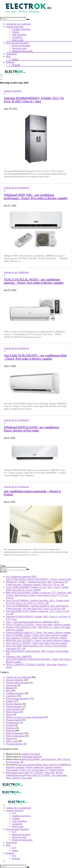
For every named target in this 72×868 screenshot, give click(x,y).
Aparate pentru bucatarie (18, 683)
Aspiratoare (11, 54)
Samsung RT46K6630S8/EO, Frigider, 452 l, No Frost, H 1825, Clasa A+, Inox (34, 100)
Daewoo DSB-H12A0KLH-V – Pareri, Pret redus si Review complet (38, 632)
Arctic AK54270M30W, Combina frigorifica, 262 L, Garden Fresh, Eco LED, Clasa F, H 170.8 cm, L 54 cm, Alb (38, 602)
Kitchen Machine (14, 704)
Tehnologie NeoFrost (32, 757)
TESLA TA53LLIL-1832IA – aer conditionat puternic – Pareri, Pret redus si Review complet (34, 281)
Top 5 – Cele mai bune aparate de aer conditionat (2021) (33, 622)
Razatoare (11, 728)
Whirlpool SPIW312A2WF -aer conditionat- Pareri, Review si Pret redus (32, 429)
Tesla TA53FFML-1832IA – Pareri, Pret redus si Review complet (37, 635)
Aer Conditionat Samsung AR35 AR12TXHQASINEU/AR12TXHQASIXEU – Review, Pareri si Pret (39, 578)
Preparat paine (13, 723)
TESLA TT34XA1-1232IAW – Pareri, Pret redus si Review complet (38, 624)
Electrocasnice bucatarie (17, 43)
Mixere (9, 715)
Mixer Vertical (13, 712)
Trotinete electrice (14, 744)
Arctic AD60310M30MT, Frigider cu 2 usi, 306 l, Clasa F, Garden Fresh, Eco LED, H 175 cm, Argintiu (37, 589)
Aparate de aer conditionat (18, 24)
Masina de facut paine (22, 51)
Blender (10, 688)
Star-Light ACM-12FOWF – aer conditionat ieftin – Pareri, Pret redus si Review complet (35, 357)
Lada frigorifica (19, 35)
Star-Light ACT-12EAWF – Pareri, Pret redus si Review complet (37, 643)
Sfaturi (15, 59)
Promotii (16, 65)
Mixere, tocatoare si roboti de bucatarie (24, 717)
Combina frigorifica (21, 29)
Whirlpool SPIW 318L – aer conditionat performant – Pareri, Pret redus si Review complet (36, 196)
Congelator (17, 37)
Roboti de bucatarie (21, 46)
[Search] (28, 19)
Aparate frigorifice (15, 27)
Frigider (16, 32)
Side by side (18, 40)
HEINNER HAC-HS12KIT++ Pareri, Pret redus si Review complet (38, 640)
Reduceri (10, 62)
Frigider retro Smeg (31, 754)
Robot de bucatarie (15, 733)
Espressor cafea (19, 48)
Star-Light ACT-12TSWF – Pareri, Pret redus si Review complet (36, 638)
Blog (8, 56)
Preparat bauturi (14, 720)
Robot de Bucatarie (15, 736)
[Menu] (1, 76)
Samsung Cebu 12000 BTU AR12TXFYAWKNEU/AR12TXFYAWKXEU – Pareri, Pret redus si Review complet (39, 659)
